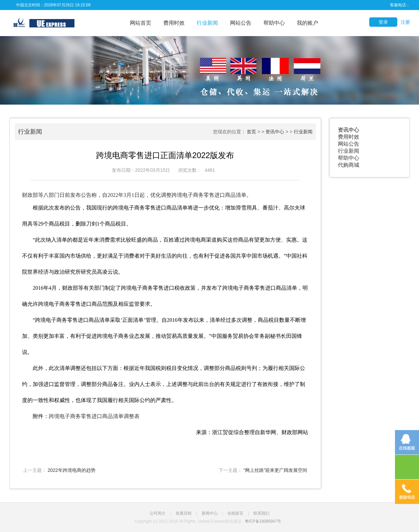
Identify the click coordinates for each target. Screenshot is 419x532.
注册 (405, 22)
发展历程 (184, 513)
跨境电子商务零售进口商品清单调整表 (94, 416)
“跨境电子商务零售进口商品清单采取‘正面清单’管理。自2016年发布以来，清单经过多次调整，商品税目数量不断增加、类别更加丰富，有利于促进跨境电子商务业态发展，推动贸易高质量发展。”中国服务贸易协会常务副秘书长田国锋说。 (164, 336)
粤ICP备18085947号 (263, 521)
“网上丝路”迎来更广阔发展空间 (275, 470)
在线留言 (235, 513)
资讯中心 (275, 132)
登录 (383, 22)
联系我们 (261, 513)
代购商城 (349, 165)
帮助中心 (274, 23)
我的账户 (307, 23)
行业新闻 (207, 23)
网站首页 (141, 23)
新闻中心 (210, 513)
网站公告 (241, 23)
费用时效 (174, 23)
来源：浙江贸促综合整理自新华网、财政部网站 (252, 432)
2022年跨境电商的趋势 (71, 470)
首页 (251, 132)
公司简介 (158, 513)
